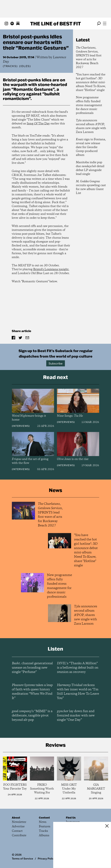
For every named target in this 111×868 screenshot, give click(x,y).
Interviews (21, 426)
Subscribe (56, 363)
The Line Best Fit (55, 24)
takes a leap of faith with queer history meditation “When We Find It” (32, 692)
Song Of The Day (38, 124)
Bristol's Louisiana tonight (51, 269)
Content (44, 818)
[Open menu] (105, 24)
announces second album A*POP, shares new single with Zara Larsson (91, 126)
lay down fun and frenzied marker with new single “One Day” (76, 716)
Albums (44, 835)
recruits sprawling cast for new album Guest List (91, 187)
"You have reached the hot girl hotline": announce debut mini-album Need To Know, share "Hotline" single (91, 82)
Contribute (19, 835)
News (43, 822)
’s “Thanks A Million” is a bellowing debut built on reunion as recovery (78, 668)
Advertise (18, 827)
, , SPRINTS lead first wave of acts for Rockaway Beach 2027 (89, 58)
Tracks (10, 66)
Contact (17, 831)
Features (45, 827)
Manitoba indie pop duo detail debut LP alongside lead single (90, 168)
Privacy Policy (46, 858)
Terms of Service (22, 858)
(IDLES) (25, 66)
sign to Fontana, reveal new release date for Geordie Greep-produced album (91, 147)
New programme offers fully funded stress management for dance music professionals (89, 105)
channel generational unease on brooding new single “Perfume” (32, 668)
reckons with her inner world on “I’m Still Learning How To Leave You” (78, 692)
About (16, 818)
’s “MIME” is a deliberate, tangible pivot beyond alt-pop (32, 716)
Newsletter (19, 822)
